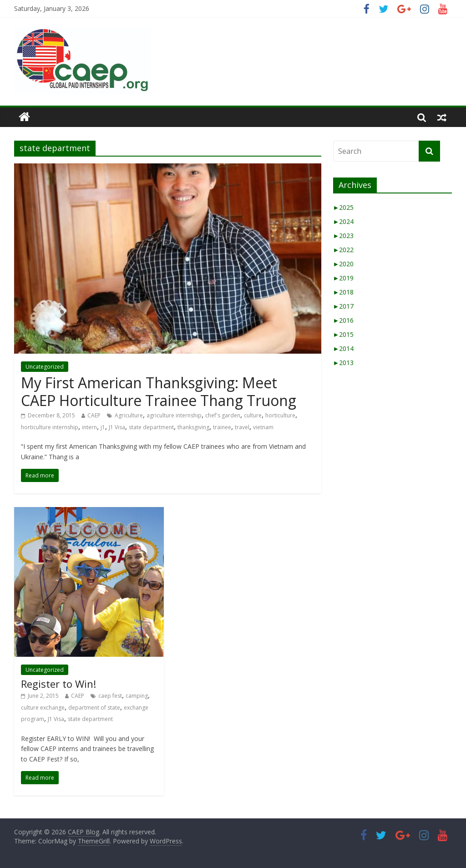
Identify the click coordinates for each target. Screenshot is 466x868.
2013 (344, 363)
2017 (344, 306)
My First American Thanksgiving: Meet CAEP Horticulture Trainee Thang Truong (159, 391)
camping (137, 696)
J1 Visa (117, 427)
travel (242, 427)
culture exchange (43, 708)
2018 (344, 292)
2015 (344, 334)
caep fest (110, 696)
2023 (344, 236)
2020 (344, 264)
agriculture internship (174, 415)
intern (89, 427)
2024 (344, 221)
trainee (222, 427)
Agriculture (129, 415)
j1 (103, 427)
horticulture (280, 415)
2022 (344, 250)
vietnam (263, 427)
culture (253, 415)
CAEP (94, 415)
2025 (344, 207)
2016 (344, 320)
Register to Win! (58, 684)
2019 (344, 278)
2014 (344, 348)
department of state (94, 708)
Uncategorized (45, 367)
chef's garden (223, 415)
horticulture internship (50, 427)
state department (151, 427)
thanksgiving (193, 427)
